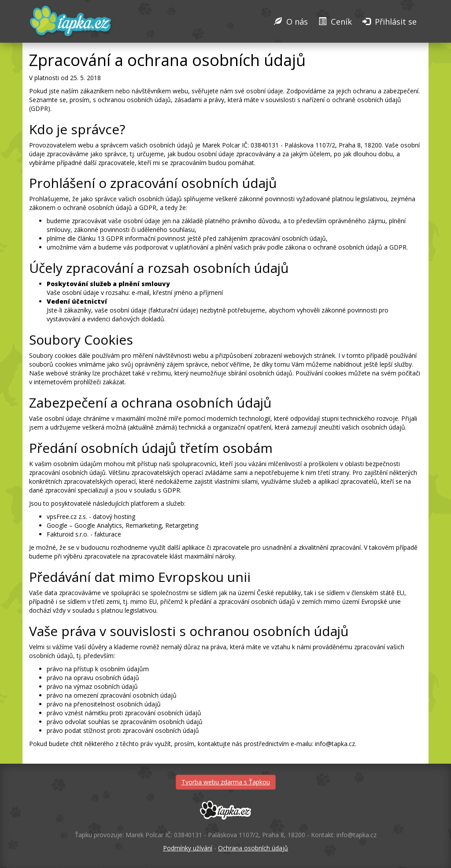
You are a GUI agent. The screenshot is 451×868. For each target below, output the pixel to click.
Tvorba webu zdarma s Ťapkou (226, 782)
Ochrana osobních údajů (253, 848)
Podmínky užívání (188, 848)
